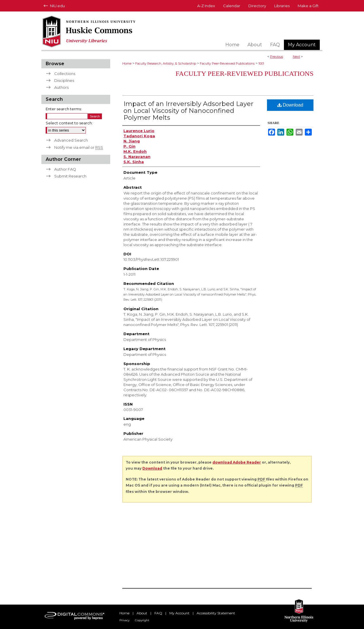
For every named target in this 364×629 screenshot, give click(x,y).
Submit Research (70, 176)
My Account (179, 613)
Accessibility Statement (216, 613)
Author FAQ (65, 169)
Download (290, 105)
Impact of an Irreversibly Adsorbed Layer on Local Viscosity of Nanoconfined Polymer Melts (188, 111)
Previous (277, 57)
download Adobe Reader (237, 462)
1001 (261, 63)
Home (127, 63)
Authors (61, 87)
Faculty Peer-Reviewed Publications (227, 63)
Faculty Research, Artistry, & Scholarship (166, 63)
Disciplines (64, 80)
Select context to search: (69, 123)
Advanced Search (71, 140)
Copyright (142, 620)
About (142, 613)
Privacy (124, 620)
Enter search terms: (64, 109)
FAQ (158, 613)
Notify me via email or (79, 147)
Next (296, 57)
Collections (65, 74)
